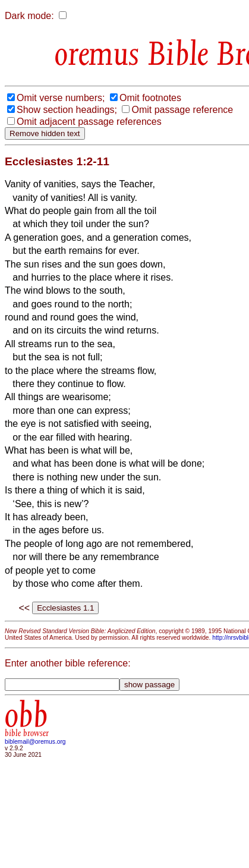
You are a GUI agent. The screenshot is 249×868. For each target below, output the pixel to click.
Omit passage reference (182, 110)
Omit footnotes (150, 98)
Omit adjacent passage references (89, 122)
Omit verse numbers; (61, 98)
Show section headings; (67, 110)
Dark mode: (29, 16)
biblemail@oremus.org (35, 742)
